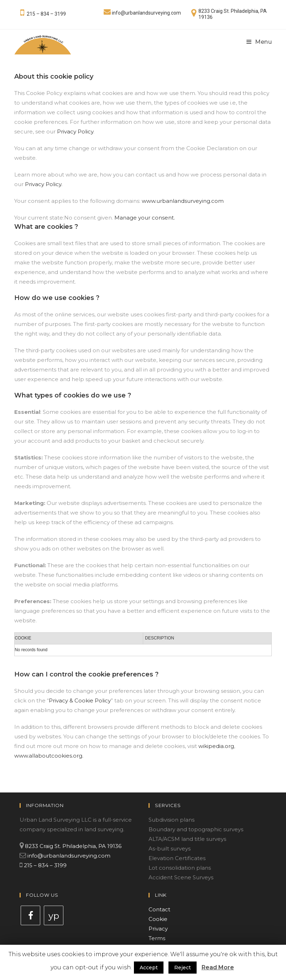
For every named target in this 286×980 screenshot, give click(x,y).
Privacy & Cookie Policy (80, 700)
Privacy (158, 929)
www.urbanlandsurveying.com (183, 201)
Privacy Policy (75, 131)
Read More (218, 967)
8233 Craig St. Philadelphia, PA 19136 (73, 846)
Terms (157, 938)
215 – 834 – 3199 (46, 14)
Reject (183, 968)
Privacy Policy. (44, 184)
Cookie (158, 919)
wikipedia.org (216, 746)
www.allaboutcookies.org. (49, 756)
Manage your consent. (145, 218)
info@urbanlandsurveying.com (146, 13)
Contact (159, 909)
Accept (149, 968)
